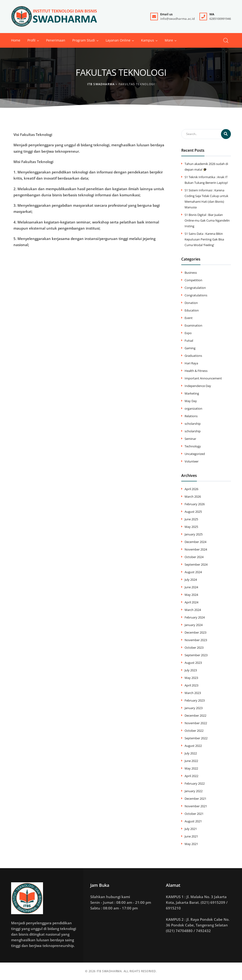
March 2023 (193, 693)
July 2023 (191, 670)
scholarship (193, 424)
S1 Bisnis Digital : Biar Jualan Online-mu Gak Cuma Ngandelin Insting (207, 220)
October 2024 (194, 557)
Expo (188, 333)
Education (192, 310)
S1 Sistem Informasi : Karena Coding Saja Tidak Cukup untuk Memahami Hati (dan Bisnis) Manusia (206, 199)
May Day (191, 401)
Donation (191, 303)
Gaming (190, 348)
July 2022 (191, 753)
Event (189, 318)
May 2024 (191, 595)
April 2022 (191, 776)
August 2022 (193, 746)
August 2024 (193, 572)
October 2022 (194, 731)
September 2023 (196, 655)
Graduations (193, 356)
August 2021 (193, 821)
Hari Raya (191, 363)
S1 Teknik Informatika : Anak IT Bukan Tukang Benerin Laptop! (206, 180)
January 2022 (194, 791)
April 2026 (191, 489)
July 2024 (191, 580)
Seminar (190, 439)
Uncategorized (195, 454)
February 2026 (195, 504)
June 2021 (191, 836)
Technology (193, 446)
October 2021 (194, 814)
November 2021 (196, 806)
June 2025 (191, 519)
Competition (193, 280)
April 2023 (191, 685)
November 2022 (196, 723)
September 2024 (196, 564)
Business (191, 273)
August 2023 (193, 663)
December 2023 (195, 632)
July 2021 (191, 829)
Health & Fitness (196, 371)
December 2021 (195, 799)
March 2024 (193, 610)
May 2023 (191, 678)
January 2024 (194, 625)
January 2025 (194, 534)
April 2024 (191, 602)
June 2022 (191, 761)
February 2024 (195, 617)
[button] (169, 40)
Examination (193, 325)
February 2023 (195, 700)
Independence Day (198, 386)
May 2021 (191, 844)
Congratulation (195, 288)
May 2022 (191, 768)
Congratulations (196, 295)
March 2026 (193, 496)
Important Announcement (203, 378)
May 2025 (191, 527)
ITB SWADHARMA (109, 971)
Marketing (192, 393)
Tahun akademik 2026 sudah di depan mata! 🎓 (206, 167)
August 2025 (193, 512)
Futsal (189, 341)
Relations (191, 416)
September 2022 (196, 738)
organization (193, 408)
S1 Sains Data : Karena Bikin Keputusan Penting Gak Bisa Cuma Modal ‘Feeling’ (204, 239)
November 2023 (196, 640)
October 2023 (194, 648)
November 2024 (196, 549)
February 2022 (195, 783)
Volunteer (192, 461)
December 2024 (195, 542)
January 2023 (194, 708)
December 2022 (195, 715)
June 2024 (191, 587)
